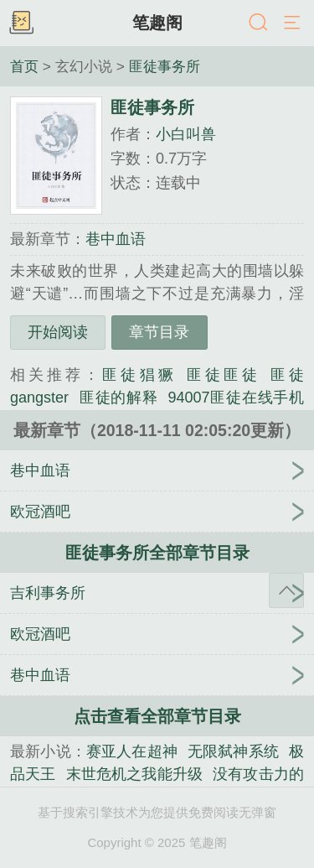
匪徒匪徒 (224, 375)
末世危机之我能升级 (135, 774)
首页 (24, 66)
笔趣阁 (157, 23)
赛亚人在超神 (132, 751)
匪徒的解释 (118, 398)
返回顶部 (286, 590)
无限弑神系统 (233, 751)
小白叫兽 (186, 134)
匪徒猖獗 (139, 375)
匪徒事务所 (165, 66)
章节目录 (159, 332)
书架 (21, 23)
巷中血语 (116, 239)
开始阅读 (58, 332)
